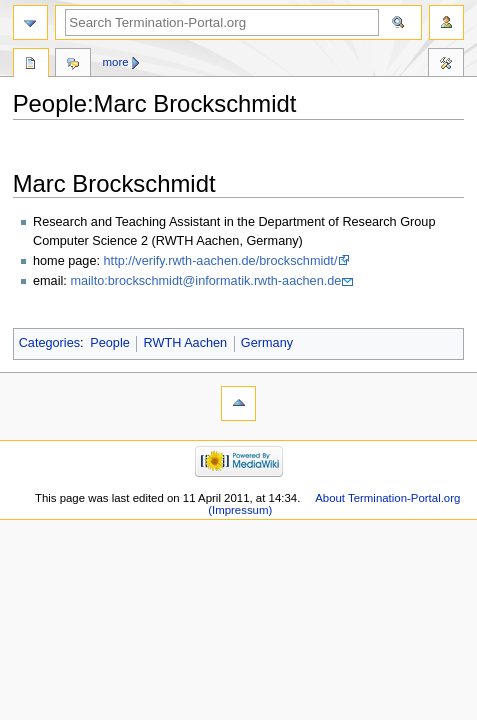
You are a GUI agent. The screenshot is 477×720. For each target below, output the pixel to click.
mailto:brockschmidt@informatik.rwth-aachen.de (205, 281)
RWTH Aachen (185, 343)
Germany (267, 343)
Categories (49, 343)
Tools (446, 65)
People (110, 343)
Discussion (73, 65)
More (116, 62)
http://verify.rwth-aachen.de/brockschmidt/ (221, 261)
